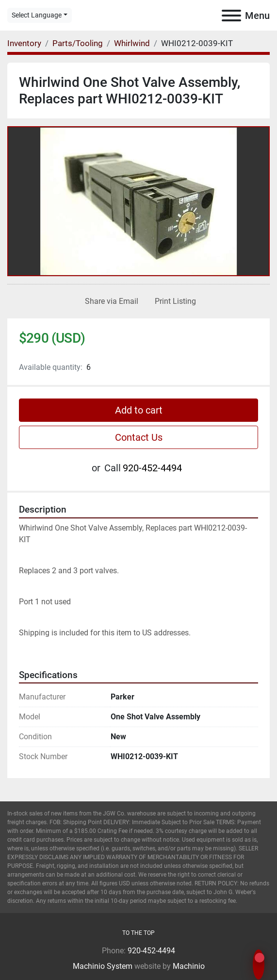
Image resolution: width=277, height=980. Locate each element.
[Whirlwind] (132, 43)
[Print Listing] (173, 301)
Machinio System (103, 966)
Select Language (37, 15)
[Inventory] (24, 43)
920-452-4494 (152, 468)
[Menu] (231, 16)
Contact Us (139, 437)
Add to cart (139, 410)
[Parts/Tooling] (78, 43)
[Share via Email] (110, 301)
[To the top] (138, 933)
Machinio (189, 966)
